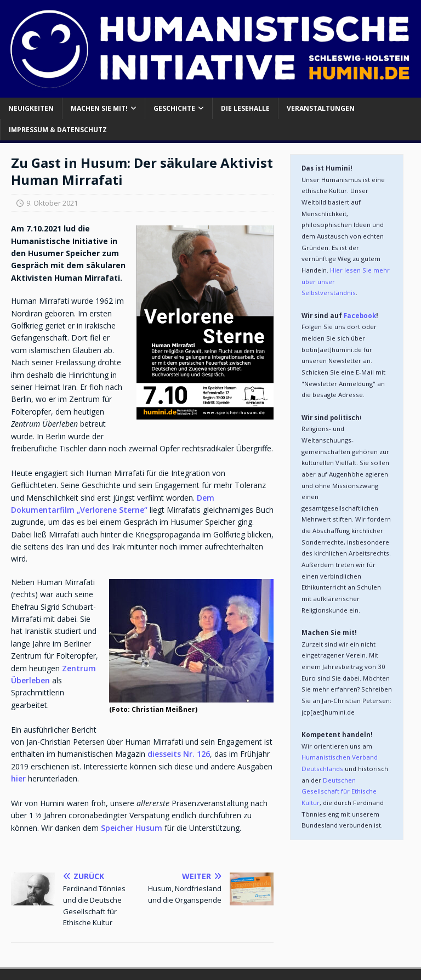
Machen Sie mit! (99, 108)
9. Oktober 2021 (52, 203)
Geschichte (174, 108)
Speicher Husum (132, 828)
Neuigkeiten (31, 108)
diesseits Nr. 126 (179, 754)
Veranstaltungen (321, 108)
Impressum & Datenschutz (58, 130)
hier (18, 778)
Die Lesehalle (245, 108)
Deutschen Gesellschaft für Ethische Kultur (340, 791)
